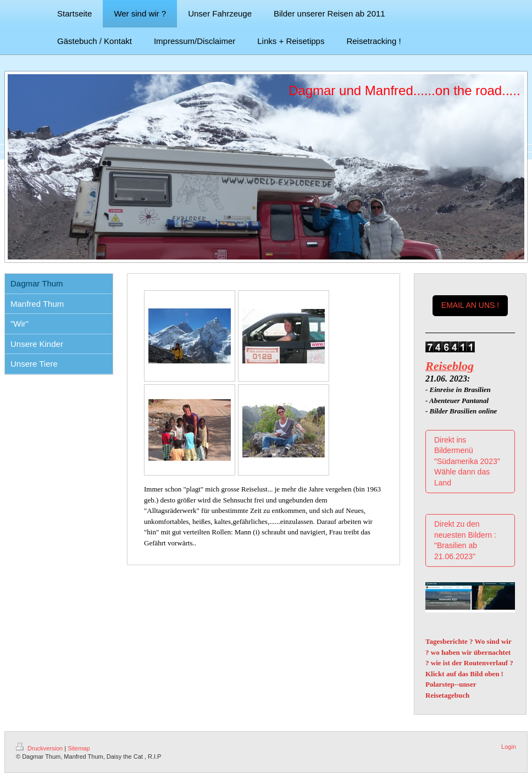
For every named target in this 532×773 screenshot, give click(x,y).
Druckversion (40, 748)
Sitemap (79, 748)
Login (509, 747)
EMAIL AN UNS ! (470, 305)
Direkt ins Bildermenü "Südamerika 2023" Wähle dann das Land (467, 461)
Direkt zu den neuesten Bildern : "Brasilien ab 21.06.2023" (465, 540)
